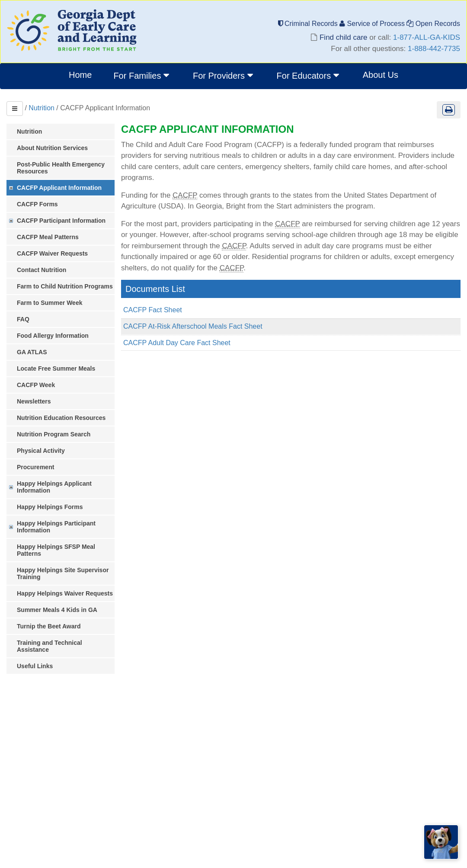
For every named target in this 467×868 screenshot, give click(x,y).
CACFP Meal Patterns (48, 237)
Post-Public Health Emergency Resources (61, 168)
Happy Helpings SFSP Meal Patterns (56, 550)
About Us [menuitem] (381, 75)
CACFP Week (36, 385)
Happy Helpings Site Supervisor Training (63, 573)
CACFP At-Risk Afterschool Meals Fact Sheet (193, 326)
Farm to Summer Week (50, 303)
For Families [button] (142, 75)
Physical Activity (41, 451)
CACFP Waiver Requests (52, 253)
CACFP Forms (37, 204)
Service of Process (373, 24)
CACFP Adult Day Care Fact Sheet (177, 343)
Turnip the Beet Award (49, 626)
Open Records (433, 24)
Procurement (35, 467)
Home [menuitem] (80, 75)
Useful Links (35, 666)
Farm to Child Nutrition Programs (65, 286)
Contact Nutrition (42, 270)
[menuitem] (142, 76)
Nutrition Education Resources (61, 418)
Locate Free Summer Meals (56, 368)
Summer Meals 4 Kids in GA (57, 610)
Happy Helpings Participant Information (56, 527)
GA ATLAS (32, 352)
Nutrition (42, 108)
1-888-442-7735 (434, 49)
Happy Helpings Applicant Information (54, 487)
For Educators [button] (309, 75)
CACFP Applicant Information (59, 188)
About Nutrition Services (52, 148)
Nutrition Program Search (54, 434)
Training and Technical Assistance (50, 646)
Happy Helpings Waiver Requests (65, 593)
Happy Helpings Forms (50, 507)
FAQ (23, 319)
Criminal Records (309, 24)
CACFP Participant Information (61, 221)
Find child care (343, 37)
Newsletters (34, 401)
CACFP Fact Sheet (153, 310)
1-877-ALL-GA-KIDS (427, 37)
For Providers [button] (224, 75)
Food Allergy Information (53, 336)
